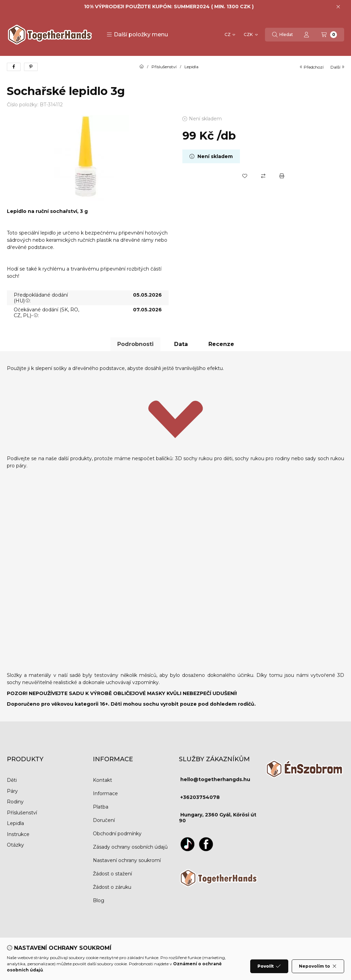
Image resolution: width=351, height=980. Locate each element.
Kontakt (102, 780)
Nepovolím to (318, 966)
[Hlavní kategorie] (142, 67)
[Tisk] (282, 176)
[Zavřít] (338, 7)
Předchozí (312, 67)
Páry (12, 791)
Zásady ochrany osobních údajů (130, 847)
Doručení (104, 820)
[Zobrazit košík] (329, 35)
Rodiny (15, 802)
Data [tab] (181, 344)
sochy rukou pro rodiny (262, 458)
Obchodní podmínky (117, 834)
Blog (99, 900)
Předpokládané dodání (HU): (41, 298)
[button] (137, 35)
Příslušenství (164, 67)
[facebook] (14, 67)
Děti (12, 780)
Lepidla (191, 67)
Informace (105, 793)
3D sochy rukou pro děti (204, 458)
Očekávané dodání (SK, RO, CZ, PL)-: (46, 313)
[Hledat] (283, 35)
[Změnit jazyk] (230, 35)
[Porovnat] (263, 176)
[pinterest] (31, 67)
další (337, 67)
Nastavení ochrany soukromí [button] (127, 860)
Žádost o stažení (112, 874)
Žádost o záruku (112, 887)
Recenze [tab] (221, 344)
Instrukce (18, 834)
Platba (101, 807)
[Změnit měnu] (250, 35)
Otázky (15, 845)
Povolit (269, 966)
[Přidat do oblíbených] (245, 176)
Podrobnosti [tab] (135, 344)
